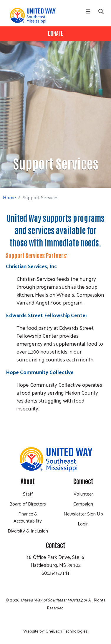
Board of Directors (28, 504)
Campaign (83, 504)
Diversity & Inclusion (28, 531)
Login (83, 524)
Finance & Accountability (28, 517)
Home (9, 197)
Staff (28, 494)
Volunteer (83, 494)
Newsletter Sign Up (83, 514)
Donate (55, 33)
